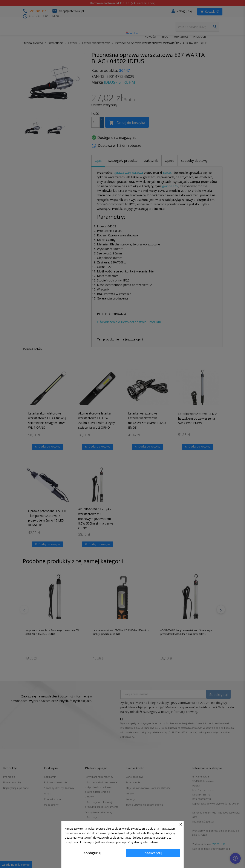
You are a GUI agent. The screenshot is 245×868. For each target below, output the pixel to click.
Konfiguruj (92, 853)
